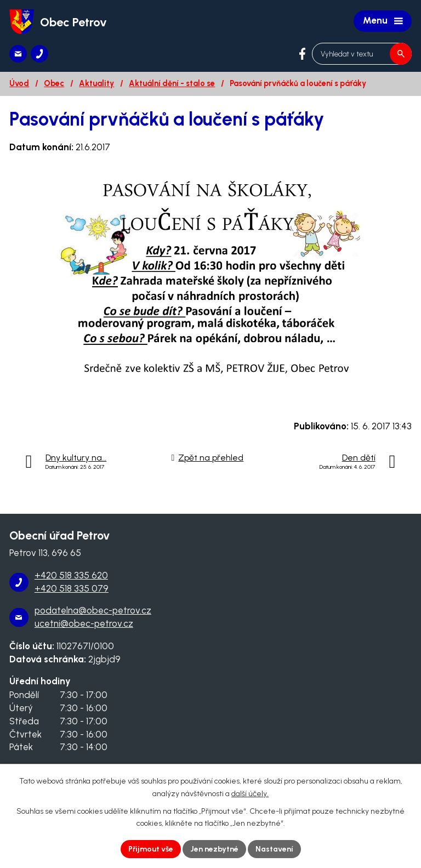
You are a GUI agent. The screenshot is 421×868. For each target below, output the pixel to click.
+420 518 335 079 (72, 588)
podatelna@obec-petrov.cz (93, 610)
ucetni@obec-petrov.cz (84, 623)
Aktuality (96, 83)
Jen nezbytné (214, 849)
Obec (54, 83)
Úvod (19, 83)
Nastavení (274, 849)
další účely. (250, 794)
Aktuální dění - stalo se (172, 83)
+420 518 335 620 (71, 575)
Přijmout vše (151, 849)
